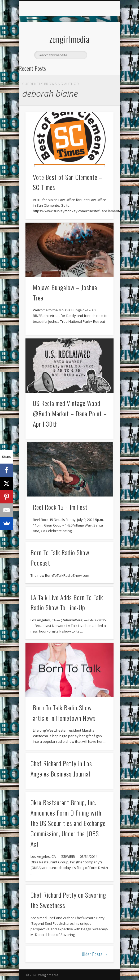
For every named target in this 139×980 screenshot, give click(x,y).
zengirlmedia (69, 39)
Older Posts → (95, 954)
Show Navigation (101, 48)
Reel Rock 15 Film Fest (60, 507)
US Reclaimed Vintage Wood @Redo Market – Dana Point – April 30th (70, 413)
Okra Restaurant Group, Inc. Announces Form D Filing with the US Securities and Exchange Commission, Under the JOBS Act (68, 823)
